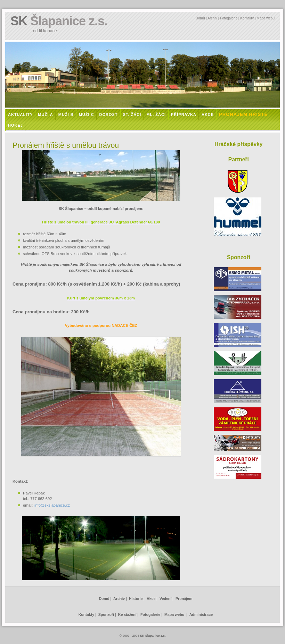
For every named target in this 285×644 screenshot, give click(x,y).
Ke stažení (127, 615)
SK (59, 21)
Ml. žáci (156, 115)
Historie (136, 599)
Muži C (87, 115)
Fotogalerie (229, 18)
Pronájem (184, 599)
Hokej (15, 125)
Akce (208, 115)
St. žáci (132, 115)
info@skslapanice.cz (52, 505)
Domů (200, 18)
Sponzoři (106, 615)
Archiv (212, 18)
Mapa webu (266, 18)
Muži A (45, 115)
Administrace (201, 615)
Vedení (165, 599)
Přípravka (184, 115)
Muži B (66, 115)
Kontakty (247, 18)
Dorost (109, 115)
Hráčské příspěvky (238, 144)
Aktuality (20, 115)
